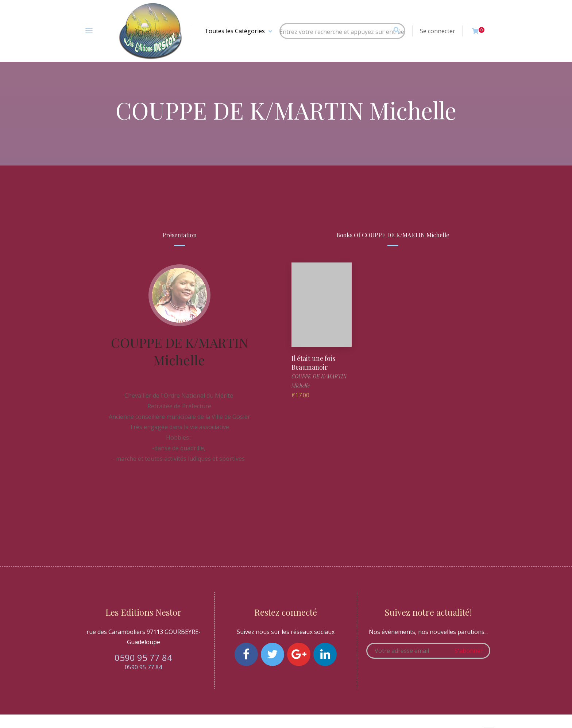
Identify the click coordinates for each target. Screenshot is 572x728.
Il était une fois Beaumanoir (314, 362)
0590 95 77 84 (143, 657)
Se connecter (438, 31)
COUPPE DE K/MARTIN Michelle (179, 351)
